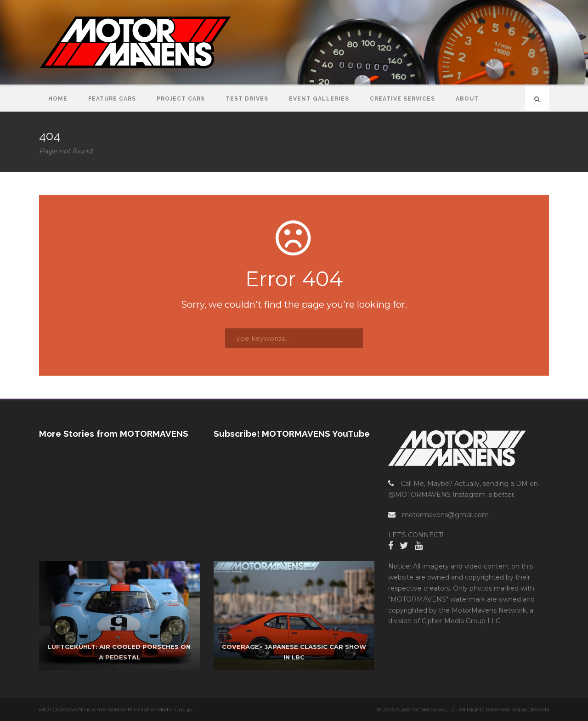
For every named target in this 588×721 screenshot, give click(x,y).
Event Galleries (319, 99)
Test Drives (247, 99)
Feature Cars (112, 99)
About (467, 99)
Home (58, 99)
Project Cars (181, 99)
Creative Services (402, 99)
